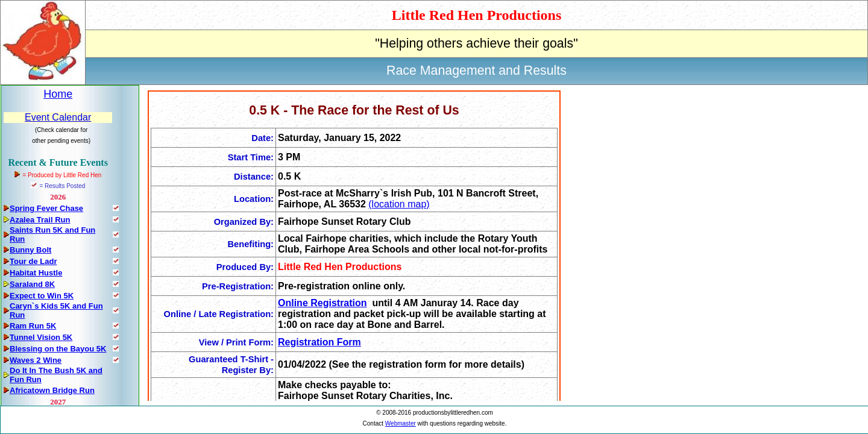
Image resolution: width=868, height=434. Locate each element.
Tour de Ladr (33, 261)
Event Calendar (58, 117)
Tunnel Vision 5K (41, 337)
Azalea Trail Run (40, 220)
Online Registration (322, 303)
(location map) (399, 204)
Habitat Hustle (36, 273)
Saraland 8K (32, 284)
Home (58, 94)
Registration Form (319, 342)
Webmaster (401, 423)
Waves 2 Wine (36, 360)
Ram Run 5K (33, 326)
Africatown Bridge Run (52, 390)
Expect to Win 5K (42, 296)
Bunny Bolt (30, 250)
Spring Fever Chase (46, 208)
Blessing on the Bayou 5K (58, 349)
